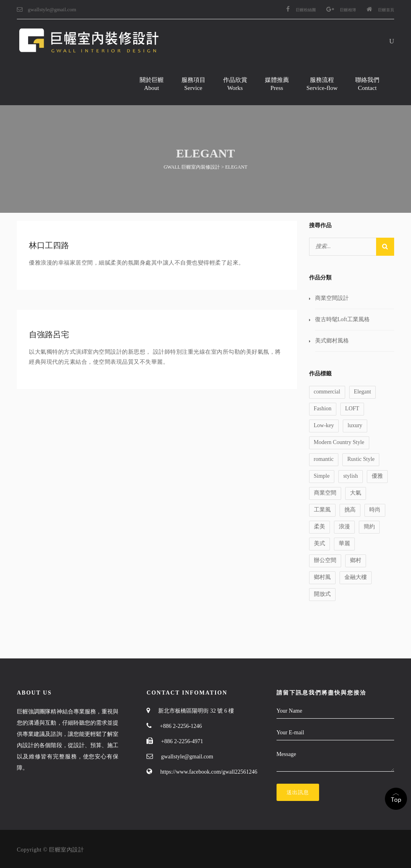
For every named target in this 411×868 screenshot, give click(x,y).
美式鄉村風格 (332, 341)
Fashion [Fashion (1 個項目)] (323, 409)
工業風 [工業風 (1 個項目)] (322, 510)
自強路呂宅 (49, 334)
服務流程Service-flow (322, 84)
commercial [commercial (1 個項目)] (327, 392)
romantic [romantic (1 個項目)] (324, 459)
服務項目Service (193, 84)
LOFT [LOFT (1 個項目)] (352, 409)
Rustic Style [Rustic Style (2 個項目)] (361, 459)
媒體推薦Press (277, 84)
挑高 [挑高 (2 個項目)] (350, 510)
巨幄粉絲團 (301, 10)
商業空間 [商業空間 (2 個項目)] (325, 493)
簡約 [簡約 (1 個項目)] (369, 527)
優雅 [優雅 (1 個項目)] (377, 476)
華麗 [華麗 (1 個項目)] (344, 543)
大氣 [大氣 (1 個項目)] (356, 493)
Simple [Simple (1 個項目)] (322, 476)
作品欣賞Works (235, 84)
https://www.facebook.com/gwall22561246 (209, 772)
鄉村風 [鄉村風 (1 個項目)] (322, 577)
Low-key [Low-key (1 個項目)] (324, 425)
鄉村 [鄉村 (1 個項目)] (356, 560)
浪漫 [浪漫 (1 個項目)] (344, 527)
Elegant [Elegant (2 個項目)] (363, 392)
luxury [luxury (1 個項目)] (355, 425)
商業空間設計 (332, 298)
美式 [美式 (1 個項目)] (319, 543)
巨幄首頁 (380, 10)
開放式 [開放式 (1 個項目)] (322, 594)
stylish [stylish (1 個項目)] (351, 476)
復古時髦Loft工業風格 (342, 319)
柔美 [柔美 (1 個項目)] (319, 527)
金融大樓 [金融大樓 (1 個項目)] (356, 577)
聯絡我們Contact (367, 84)
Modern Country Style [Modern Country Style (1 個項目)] (339, 442)
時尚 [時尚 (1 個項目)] (375, 510)
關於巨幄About (152, 84)
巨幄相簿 (341, 10)
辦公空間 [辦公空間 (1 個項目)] (325, 560)
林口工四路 (49, 245)
